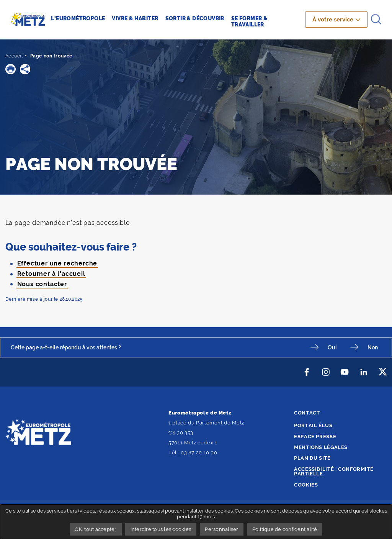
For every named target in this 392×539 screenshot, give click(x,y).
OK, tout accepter (96, 529)
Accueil (14, 56)
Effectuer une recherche (57, 263)
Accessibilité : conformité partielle (334, 472)
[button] (11, 69)
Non (373, 347)
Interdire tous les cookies (161, 529)
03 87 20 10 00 (199, 453)
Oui (332, 347)
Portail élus (313, 425)
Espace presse (315, 437)
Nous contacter (42, 284)
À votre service (333, 20)
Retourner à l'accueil (51, 274)
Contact (307, 413)
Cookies (306, 485)
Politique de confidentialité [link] (285, 529)
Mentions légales (321, 447)
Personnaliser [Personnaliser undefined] (221, 529)
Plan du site (312, 458)
